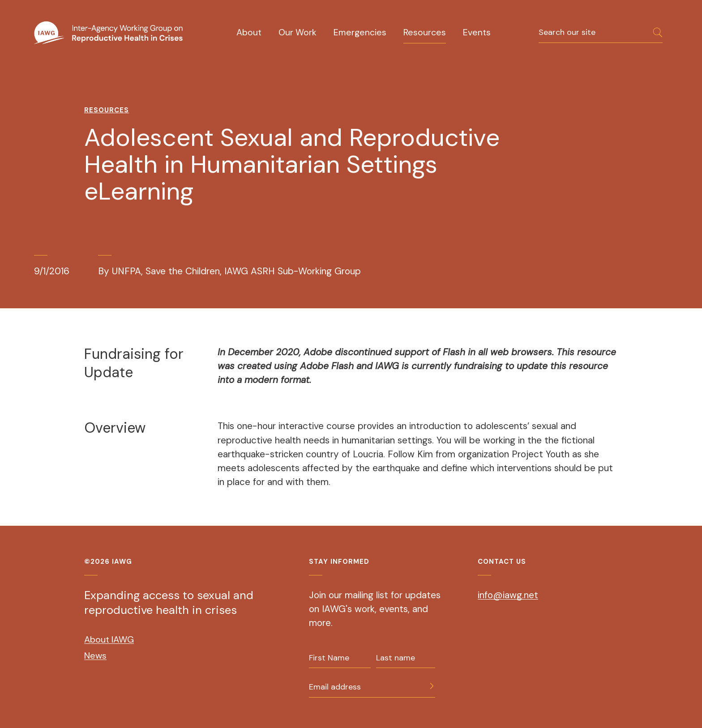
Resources (425, 32)
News (95, 656)
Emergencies (360, 32)
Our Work (297, 32)
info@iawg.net (508, 595)
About (249, 32)
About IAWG (109, 639)
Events (477, 32)
